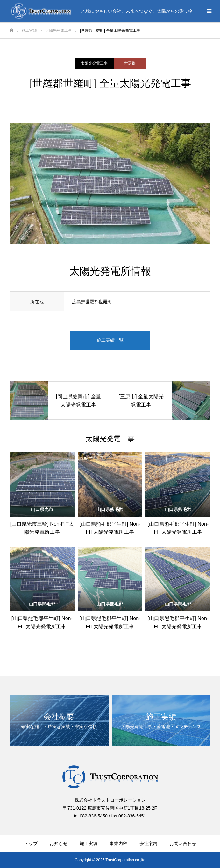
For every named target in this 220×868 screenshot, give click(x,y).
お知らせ (59, 844)
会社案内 (148, 844)
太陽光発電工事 (94, 63)
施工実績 (89, 844)
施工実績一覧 (110, 340)
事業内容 (118, 844)
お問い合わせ (183, 844)
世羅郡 (130, 63)
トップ (31, 844)
